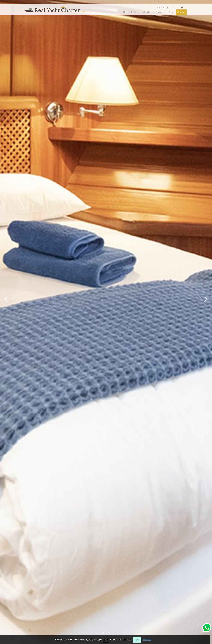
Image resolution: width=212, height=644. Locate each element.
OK (137, 640)
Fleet (136, 12)
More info (147, 640)
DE (171, 7)
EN (165, 7)
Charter (147, 12)
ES (159, 7)
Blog (171, 12)
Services (160, 12)
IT (176, 7)
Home (126, 12)
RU (182, 7)
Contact (181, 12)
